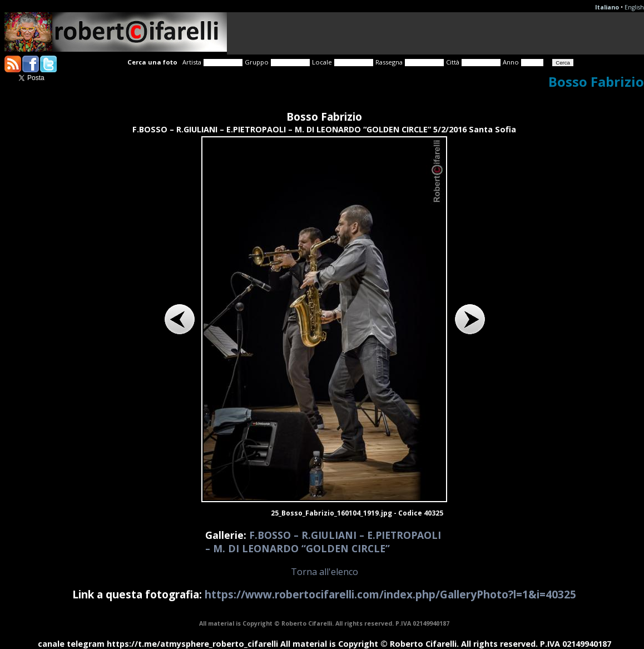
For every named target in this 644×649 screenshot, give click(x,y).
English (634, 7)
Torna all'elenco (325, 572)
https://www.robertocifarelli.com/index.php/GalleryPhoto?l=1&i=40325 (390, 594)
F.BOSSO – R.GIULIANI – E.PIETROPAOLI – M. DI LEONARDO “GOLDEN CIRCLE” (323, 542)
